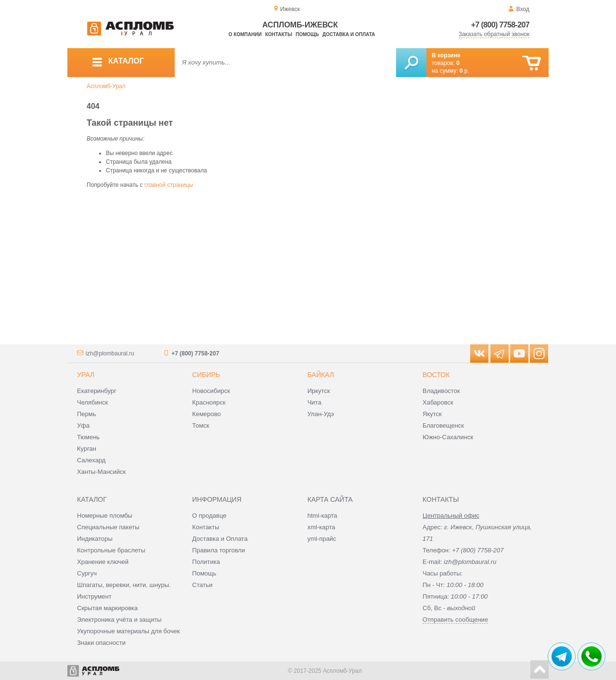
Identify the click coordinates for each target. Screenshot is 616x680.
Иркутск (319, 391)
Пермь (87, 414)
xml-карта (321, 527)
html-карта (322, 516)
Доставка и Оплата (220, 539)
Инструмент (94, 596)
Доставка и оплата (349, 34)
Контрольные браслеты (111, 550)
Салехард (91, 460)
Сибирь (206, 375)
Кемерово (206, 414)
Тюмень (88, 437)
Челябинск (92, 402)
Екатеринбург (97, 391)
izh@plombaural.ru (110, 353)
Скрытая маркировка (107, 608)
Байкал (321, 375)
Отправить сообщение (455, 620)
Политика (206, 562)
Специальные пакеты (108, 527)
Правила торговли (218, 550)
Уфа (83, 425)
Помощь (307, 34)
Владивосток (441, 391)
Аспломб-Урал (106, 86)
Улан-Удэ (321, 414)
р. (464, 71)
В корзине (446, 55)
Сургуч (87, 573)
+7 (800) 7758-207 (500, 25)
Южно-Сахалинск (448, 437)
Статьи (202, 585)
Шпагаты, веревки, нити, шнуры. (124, 585)
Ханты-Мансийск (101, 472)
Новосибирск (211, 391)
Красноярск (209, 402)
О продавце (209, 516)
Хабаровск (438, 402)
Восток (436, 375)
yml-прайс (322, 539)
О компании (245, 34)
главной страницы (169, 185)
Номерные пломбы (105, 516)
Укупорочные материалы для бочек (128, 631)
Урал (86, 375)
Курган (87, 449)
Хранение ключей (103, 562)
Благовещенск (443, 425)
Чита (314, 402)
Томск (200, 425)
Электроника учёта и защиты (119, 620)
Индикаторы (95, 539)
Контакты (279, 34)
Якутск (432, 414)
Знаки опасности (101, 643)
